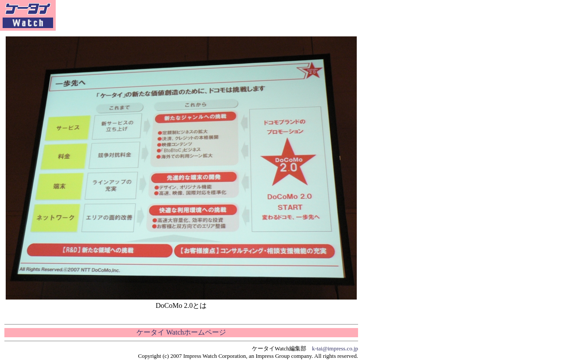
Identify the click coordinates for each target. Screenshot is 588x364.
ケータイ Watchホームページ (181, 332)
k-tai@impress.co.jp (335, 348)
